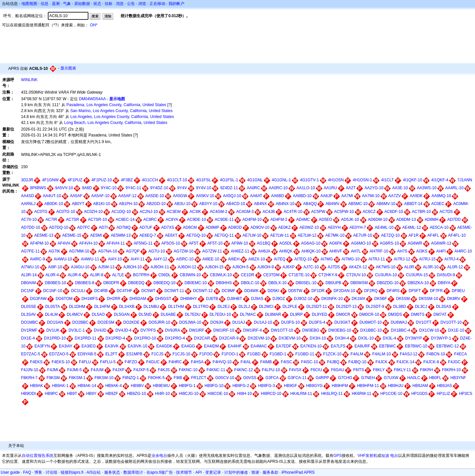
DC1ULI (78, 291)
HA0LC (414, 378)
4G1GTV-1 (309, 180)
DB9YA (444, 283)
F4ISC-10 (310, 362)
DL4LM (51, 314)
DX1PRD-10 (55, 338)
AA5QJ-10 (232, 196)
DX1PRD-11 (85, 338)
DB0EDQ (136, 283)
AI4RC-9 (37, 259)
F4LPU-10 (271, 370)
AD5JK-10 (350, 220)
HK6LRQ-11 (332, 394)
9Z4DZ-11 (229, 188)
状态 (97, 4)
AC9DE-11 (224, 220)
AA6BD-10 (302, 196)
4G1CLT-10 (177, 180)
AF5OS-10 (171, 243)
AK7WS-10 (385, 267)
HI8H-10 (245, 394)
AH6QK (286, 251)
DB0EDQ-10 (164, 283)
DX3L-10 (366, 338)
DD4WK (252, 291)
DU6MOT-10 (371, 322)
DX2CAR (202, 338)
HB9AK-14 (87, 386)
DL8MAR (273, 314)
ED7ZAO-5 (59, 354)
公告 (131, 4)
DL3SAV (29, 314)
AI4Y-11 (138, 259)
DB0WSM (359, 283)
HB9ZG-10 (136, 394)
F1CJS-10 (181, 354)
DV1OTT (424, 322)
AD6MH (431, 220)
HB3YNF (458, 378)
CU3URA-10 (386, 275)
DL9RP (296, 314)
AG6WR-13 (441, 243)
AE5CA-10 (439, 227)
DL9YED (319, 314)
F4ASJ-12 (409, 354)
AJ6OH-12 (187, 267)
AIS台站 (94, 472)
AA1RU (331, 188)
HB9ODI (29, 394)
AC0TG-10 (65, 212)
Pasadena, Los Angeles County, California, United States (116, 105)
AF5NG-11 (143, 243)
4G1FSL (203, 180)
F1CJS (158, 354)
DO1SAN (55, 322)
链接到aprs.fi (72, 472)
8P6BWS (38, 188)
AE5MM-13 (121, 235)
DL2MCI (266, 307)
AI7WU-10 (30, 267)
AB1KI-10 (101, 204)
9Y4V (182, 188)
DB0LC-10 (250, 283)
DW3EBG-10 (340, 330)
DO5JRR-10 (159, 322)
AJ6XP (289, 267)
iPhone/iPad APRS (298, 472)
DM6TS (418, 314)
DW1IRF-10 (224, 330)
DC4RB (101, 291)
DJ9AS (257, 299)
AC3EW (174, 212)
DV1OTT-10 (451, 322)
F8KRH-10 (451, 370)
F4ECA (461, 354)
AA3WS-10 (427, 188)
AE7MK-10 (335, 235)
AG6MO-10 (361, 243)
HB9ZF (112, 394)
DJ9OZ (279, 299)
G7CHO (345, 378)
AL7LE (118, 275)
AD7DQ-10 (59, 227)
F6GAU (337, 370)
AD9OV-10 (260, 227)
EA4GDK (164, 346)
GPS (338, 456)
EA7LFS (338, 346)
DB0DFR (111, 283)
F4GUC (153, 362)
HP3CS (466, 394)
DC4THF (125, 291)
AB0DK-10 (54, 204)
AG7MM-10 (79, 251)
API (198, 472)
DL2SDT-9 (375, 307)
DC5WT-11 (174, 291)
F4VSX (295, 370)
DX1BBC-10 (371, 330)
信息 (45, 4)
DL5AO (98, 314)
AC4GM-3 (245, 212)
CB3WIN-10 (190, 275)
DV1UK (53, 330)
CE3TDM (271, 275)
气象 (67, 4)
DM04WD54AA (92, 99)
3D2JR (27, 180)
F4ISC (286, 362)
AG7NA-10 (108, 251)
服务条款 (270, 472)
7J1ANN (465, 180)
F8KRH (426, 370)
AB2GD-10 (156, 204)
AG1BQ (263, 243)
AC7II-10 (29, 220)
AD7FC (84, 227)
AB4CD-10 (236, 204)
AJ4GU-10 (80, 267)
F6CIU (316, 370)
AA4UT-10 (52, 196)
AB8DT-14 (413, 204)
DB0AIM (29, 283)
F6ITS (359, 370)
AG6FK (336, 243)
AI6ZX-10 (257, 259)
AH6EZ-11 (240, 251)
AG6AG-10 (311, 243)
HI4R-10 (162, 394)
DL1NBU (151, 307)
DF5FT (415, 291)
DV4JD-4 (124, 330)
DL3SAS (444, 307)
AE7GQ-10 (196, 235)
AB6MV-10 (386, 204)
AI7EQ (280, 259)
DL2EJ (224, 307)
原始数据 (82, 4)
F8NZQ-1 (131, 378)
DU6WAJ (399, 322)
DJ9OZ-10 (303, 299)
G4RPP (322, 378)
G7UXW (391, 378)
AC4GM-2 (219, 212)
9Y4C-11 (133, 188)
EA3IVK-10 (137, 346)
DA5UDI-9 (446, 275)
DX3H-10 (318, 338)
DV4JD (100, 330)
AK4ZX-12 (358, 267)
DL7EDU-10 (220, 314)
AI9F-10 (55, 267)
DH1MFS (90, 299)
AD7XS (168, 227)
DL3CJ (421, 307)
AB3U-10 (183, 204)
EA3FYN (42, 346)
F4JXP (118, 370)
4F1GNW (50, 180)
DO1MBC (30, 322)
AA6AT (256, 196)
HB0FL (435, 378)
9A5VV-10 (64, 188)
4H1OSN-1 (362, 180)
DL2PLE (290, 307)
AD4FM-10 (252, 220)
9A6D (87, 188)
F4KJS (164, 370)
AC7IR (51, 220)
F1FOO (206, 354)
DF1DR (318, 291)
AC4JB (269, 212)
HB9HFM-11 (368, 386)
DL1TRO (201, 307)
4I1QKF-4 (440, 180)
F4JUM (97, 370)
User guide (10, 472)
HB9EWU (161, 386)
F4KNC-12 (244, 370)
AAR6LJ (28, 204)
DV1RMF (29, 330)
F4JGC (454, 362)
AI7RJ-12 (402, 259)
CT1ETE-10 (299, 275)
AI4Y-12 (160, 259)
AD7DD (454, 220)
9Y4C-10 (109, 188)
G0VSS (250, 378)
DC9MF (228, 291)
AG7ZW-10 (184, 251)
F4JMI (53, 370)
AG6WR (415, 243)
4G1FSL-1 (229, 180)
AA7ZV (395, 196)
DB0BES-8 (85, 283)
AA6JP (326, 196)
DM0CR (343, 314)
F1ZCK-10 (332, 354)
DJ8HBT (235, 299)
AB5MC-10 (358, 204)
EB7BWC (387, 346)
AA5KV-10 (205, 196)
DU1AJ (238, 322)
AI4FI (441, 251)
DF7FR (436, 291)
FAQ (27, 472)
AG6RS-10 (389, 243)
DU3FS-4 (317, 322)
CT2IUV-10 (356, 275)
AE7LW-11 (280, 235)
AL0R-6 (74, 275)
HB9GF (291, 386)
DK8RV (454, 299)
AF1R (413, 235)
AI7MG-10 (351, 259)
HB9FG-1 (187, 386)
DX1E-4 (28, 338)
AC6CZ (369, 212)
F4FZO (131, 362)
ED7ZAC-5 (31, 354)
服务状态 (112, 472)
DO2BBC (80, 322)
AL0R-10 (431, 267)
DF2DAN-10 (344, 291)
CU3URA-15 (417, 275)
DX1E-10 (456, 330)
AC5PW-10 (344, 212)
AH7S (402, 251)
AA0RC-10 (278, 188)
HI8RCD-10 (271, 394)
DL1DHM (77, 307)
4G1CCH (150, 180)
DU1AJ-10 (263, 322)
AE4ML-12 (412, 227)
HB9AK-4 (113, 386)
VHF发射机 (367, 456)
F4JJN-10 (30, 370)
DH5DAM (138, 299)
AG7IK (54, 251)
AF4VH (64, 243)
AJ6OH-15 (214, 267)
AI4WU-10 (63, 259)
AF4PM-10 (39, 243)
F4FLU (85, 362)
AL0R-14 (29, 275)
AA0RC (253, 188)
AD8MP (212, 227)
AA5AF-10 (100, 196)
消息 (120, 4)
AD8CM (190, 227)
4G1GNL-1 (281, 180)
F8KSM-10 (104, 378)
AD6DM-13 (406, 220)
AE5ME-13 (44, 235)
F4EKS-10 (61, 362)
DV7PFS (148, 330)
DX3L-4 (389, 338)
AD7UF (146, 227)
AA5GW (180, 196)
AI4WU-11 (90, 259)
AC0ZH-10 (93, 212)
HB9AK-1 (60, 386)
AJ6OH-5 (240, 267)
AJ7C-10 (311, 267)
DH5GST (163, 299)
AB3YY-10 (208, 204)
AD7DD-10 (31, 227)
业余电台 (159, 456)
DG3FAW (38, 299)
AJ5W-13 (106, 267)
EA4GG (188, 346)
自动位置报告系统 (38, 456)
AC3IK (195, 212)
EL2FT (111, 354)
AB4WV (332, 204)
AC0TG (41, 212)
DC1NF (28, 291)
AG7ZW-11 (212, 251)
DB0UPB (333, 283)
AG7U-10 (157, 251)
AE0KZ (284, 227)
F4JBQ (333, 362)
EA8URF (362, 346)
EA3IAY (65, 346)
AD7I (103, 227)
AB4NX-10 (285, 204)
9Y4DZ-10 (159, 188)
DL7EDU (192, 314)
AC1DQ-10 (121, 212)
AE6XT (171, 235)
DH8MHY (189, 299)
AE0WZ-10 (309, 227)
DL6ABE (168, 314)
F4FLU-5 (108, 362)
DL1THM (176, 307)
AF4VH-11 (115, 243)
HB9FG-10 (214, 386)
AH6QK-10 (311, 251)
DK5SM (403, 299)
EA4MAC (259, 346)
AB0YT (78, 204)
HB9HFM (340, 386)
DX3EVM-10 (290, 338)
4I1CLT (387, 180)
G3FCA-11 (297, 378)
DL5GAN (122, 314)
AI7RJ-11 (377, 259)
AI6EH (234, 259)
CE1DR (248, 275)
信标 (109, 4)
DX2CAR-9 (229, 338)
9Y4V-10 (204, 188)
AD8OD (235, 227)
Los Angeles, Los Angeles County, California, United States (122, 117)
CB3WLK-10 (221, 275)
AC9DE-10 (196, 220)
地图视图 (29, 4)
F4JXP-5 (141, 370)
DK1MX (358, 299)
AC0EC (438, 204)
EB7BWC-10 (416, 346)
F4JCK (381, 362)
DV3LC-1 (77, 330)
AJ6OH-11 (160, 267)
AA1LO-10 (306, 188)
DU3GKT (343, 322)
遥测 (56, 4)
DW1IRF (197, 330)
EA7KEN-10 (311, 346)
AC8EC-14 (125, 220)
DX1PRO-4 (175, 338)
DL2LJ (244, 307)
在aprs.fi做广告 (160, 472)
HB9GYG (314, 386)
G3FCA (272, 378)
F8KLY (379, 370)
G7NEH (368, 378)
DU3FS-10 (290, 322)
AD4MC (303, 220)
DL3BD (400, 307)
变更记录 (213, 472)
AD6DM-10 (378, 220)
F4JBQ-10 (357, 362)
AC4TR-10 (293, 212)
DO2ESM (106, 322)
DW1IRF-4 (253, 330)
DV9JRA (173, 330)
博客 (38, 472)
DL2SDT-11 (317, 307)
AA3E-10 (400, 188)
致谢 (255, 472)
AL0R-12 (455, 267)
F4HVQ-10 (222, 362)
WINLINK (29, 80)
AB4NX (260, 204)
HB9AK (36, 386)
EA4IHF (235, 346)
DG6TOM (64, 299)
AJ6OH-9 (265, 267)
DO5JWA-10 (190, 322)
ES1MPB (134, 354)
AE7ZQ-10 (390, 235)
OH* (94, 25)
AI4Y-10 (115, 259)
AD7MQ (124, 227)
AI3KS (422, 251)
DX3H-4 (342, 338)
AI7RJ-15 (427, 259)
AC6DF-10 (394, 212)
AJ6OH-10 (133, 267)
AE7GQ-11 (224, 235)
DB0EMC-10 (195, 283)
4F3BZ (127, 180)
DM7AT (440, 314)
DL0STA (52, 307)
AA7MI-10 (371, 196)
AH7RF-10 (379, 251)
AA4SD (28, 196)
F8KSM (53, 378)
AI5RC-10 (185, 259)
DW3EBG (311, 330)
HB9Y (91, 394)
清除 (108, 16)
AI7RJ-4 (451, 259)
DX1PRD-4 (115, 338)
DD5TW (295, 291)
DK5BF (381, 299)
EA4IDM (211, 346)
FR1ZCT (199, 378)
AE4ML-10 (384, 227)
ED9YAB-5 (87, 354)
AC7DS (446, 212)
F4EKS (36, 362)
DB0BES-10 (56, 283)
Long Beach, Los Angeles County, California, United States (116, 123)
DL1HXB (127, 307)
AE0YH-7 (358, 227)
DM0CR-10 (369, 314)
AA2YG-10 (374, 188)
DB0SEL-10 (306, 283)
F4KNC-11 (216, 370)
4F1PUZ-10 (102, 180)
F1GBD (254, 354)
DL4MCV (75, 314)
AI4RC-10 (463, 251)
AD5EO (325, 220)
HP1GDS (419, 394)
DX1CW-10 (429, 330)
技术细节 (184, 472)
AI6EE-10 (211, 259)
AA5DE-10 (155, 196)
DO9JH (217, 322)
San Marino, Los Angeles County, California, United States (121, 111)
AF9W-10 (239, 243)
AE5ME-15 (72, 235)
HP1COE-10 (391, 394)
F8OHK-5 (157, 378)
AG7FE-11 (31, 251)
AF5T (194, 243)
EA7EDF (284, 346)
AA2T (351, 188)
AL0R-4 (52, 275)
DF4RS (393, 291)
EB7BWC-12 (448, 346)
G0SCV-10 (225, 378)
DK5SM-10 (428, 299)
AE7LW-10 (252, 235)
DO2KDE (131, 322)
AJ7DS (334, 267)
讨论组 (51, 472)
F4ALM (357, 354)
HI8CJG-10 (189, 394)
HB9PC (51, 394)
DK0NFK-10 (332, 299)
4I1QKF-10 (412, 180)
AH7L (356, 251)
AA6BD (278, 196)
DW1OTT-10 (282, 330)
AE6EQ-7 (148, 235)
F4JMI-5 (75, 370)
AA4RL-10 (454, 188)
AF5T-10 (215, 243)
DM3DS (395, 314)
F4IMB (266, 362)
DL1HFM (102, 307)
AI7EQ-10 (303, 259)
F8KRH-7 (29, 378)
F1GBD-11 (305, 354)
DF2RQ (371, 291)
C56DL (164, 275)
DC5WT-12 (203, 291)
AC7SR (73, 220)
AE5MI (96, 235)
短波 (385, 456)
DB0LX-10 (277, 283)
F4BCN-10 (436, 354)
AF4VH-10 (88, 243)
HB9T (72, 394)
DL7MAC (248, 314)
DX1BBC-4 (401, 330)
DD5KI (273, 291)
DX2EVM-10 (259, 338)
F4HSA (197, 362)
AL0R (409, 267)
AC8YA (172, 220)
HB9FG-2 (241, 386)
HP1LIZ (443, 394)
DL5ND (145, 314)
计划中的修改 (236, 472)
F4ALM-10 (382, 354)
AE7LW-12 (307, 235)
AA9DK (416, 196)
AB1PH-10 (128, 204)
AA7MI (347, 196)
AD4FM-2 (279, 220)
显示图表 (68, 68)
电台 (394, 456)
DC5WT (149, 291)
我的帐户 (176, 4)
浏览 (142, 4)
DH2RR (114, 299)
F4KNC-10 (188, 370)
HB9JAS (444, 386)
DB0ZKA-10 (418, 283)
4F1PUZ (75, 180)
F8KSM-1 (77, 378)
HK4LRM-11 (301, 394)
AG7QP (133, 251)
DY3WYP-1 (441, 338)
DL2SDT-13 (347, 307)
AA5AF (76, 196)
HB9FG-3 (267, 386)
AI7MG (327, 259)
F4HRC (175, 362)
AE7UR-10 (363, 235)
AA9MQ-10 (441, 196)
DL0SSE (29, 307)
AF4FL (433, 235)
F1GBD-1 (278, 354)
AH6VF (336, 251)
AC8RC (150, 220)
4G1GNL (255, 180)
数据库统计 (133, 472)
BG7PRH (141, 275)
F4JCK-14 (405, 362)
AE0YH (334, 227)
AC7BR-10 (421, 212)
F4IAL (246, 362)
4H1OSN (336, 180)
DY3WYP (413, 338)
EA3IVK (112, 346)
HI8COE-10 (218, 394)
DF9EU (458, 291)
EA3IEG (89, 346)
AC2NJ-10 (149, 212)
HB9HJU (396, 386)
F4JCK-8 (431, 362)
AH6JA (264, 251)
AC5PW (318, 212)
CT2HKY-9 (328, 275)
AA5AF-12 (127, 196)
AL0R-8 (96, 275)
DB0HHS (224, 283)
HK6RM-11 (361, 394)
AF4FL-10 (457, 235)
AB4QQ (310, 204)
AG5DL (285, 243)
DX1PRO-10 (145, 338)
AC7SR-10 (97, 220)
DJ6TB (212, 299)
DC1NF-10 (53, 291)
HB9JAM (420, 386)
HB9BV (137, 386)
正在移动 (157, 4)
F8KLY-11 (402, 370)
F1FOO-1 (230, 354)
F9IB (178, 378)
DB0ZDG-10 (388, 283)
